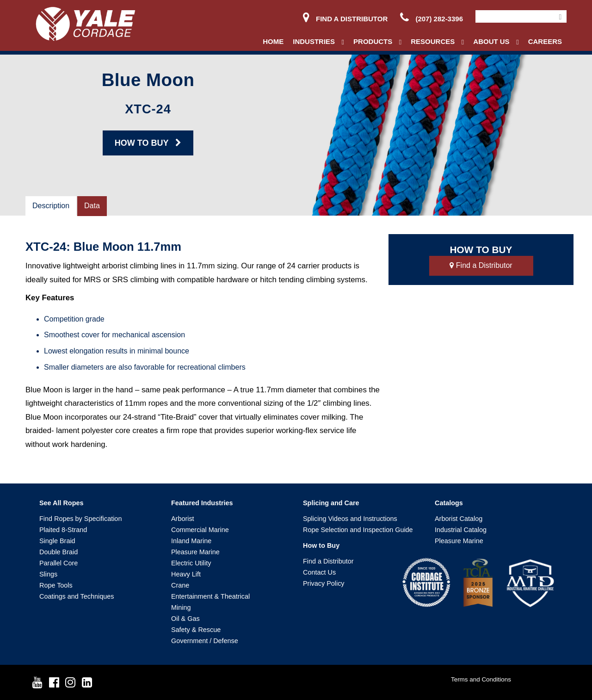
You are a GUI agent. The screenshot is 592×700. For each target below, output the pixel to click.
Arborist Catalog (459, 519)
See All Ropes (61, 503)
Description (51, 206)
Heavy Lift (186, 574)
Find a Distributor (345, 19)
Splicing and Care (331, 503)
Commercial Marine (200, 530)
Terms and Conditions (481, 679)
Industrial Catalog (461, 530)
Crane (180, 585)
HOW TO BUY (148, 143)
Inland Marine (191, 541)
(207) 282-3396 (432, 19)
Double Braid (59, 552)
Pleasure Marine (195, 552)
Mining (181, 607)
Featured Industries (202, 503)
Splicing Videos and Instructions (350, 519)
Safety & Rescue (196, 630)
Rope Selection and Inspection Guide (358, 530)
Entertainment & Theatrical (210, 596)
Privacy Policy (324, 583)
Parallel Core (59, 563)
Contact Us (319, 572)
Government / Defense (205, 641)
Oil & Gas (185, 619)
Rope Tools (56, 585)
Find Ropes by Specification (80, 519)
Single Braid (57, 541)
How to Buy (321, 545)
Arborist (183, 519)
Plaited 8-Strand (63, 530)
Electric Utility (191, 563)
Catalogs (449, 503)
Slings (48, 574)
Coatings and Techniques (77, 596)
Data (92, 206)
